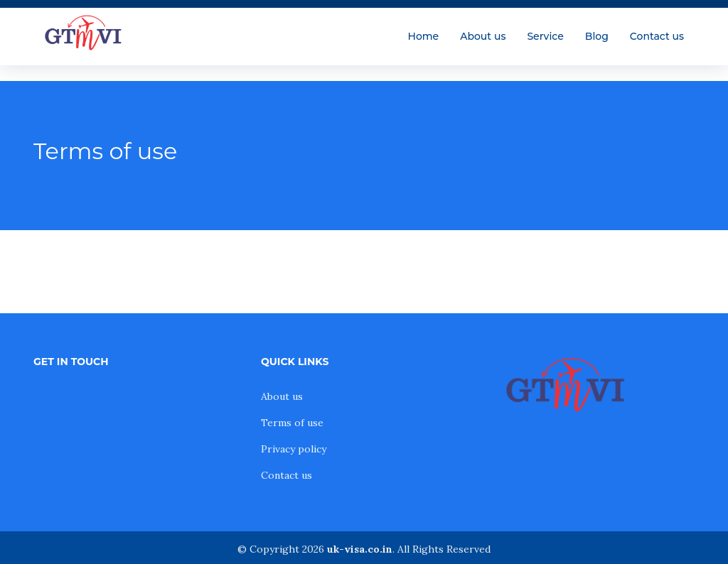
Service (545, 36)
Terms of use (292, 423)
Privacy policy (294, 449)
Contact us (657, 36)
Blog (597, 36)
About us (483, 36)
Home (424, 36)
